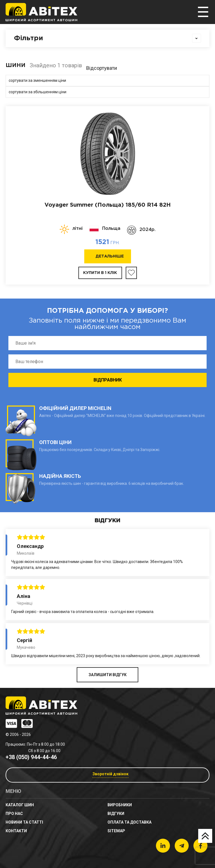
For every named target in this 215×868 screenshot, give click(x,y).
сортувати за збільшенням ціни (38, 92)
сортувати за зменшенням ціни (37, 80)
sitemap (116, 831)
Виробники (120, 805)
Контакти (16, 831)
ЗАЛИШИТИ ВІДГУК (107, 675)
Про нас (14, 814)
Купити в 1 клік (100, 273)
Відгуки (116, 814)
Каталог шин (20, 805)
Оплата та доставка (129, 822)
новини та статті (24, 822)
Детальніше (110, 256)
